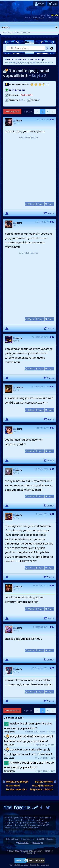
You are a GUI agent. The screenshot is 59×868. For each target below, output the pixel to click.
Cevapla (49, 213)
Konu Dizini (13, 839)
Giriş (53, 4)
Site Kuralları (28, 839)
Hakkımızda (23, 843)
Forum (10, 59)
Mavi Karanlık (21, 818)
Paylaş (40, 204)
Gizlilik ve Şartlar (46, 839)
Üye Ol (39, 4)
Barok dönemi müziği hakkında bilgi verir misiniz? (42, 786)
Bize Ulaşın (38, 843)
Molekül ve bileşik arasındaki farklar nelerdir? (17, 786)
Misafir (55, 15)
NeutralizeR (29, 853)
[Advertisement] (29, 169)
